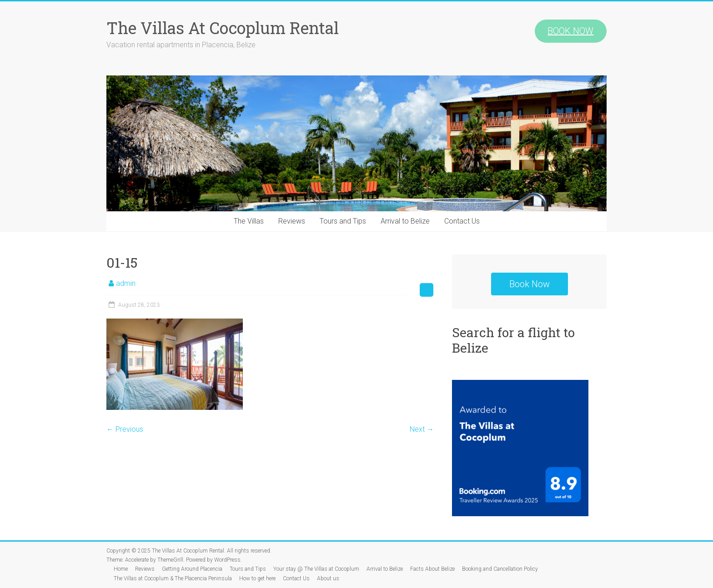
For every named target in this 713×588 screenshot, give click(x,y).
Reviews (292, 221)
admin (126, 283)
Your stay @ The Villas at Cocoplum (316, 569)
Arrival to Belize (405, 221)
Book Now (530, 284)
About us (328, 578)
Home (121, 569)
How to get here (257, 578)
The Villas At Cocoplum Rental (223, 28)
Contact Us (462, 221)
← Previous (125, 429)
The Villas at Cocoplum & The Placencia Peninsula (173, 578)
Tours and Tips (343, 221)
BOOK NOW (570, 31)
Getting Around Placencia (192, 569)
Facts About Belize (432, 569)
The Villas (249, 221)
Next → (422, 429)
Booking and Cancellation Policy (500, 569)
